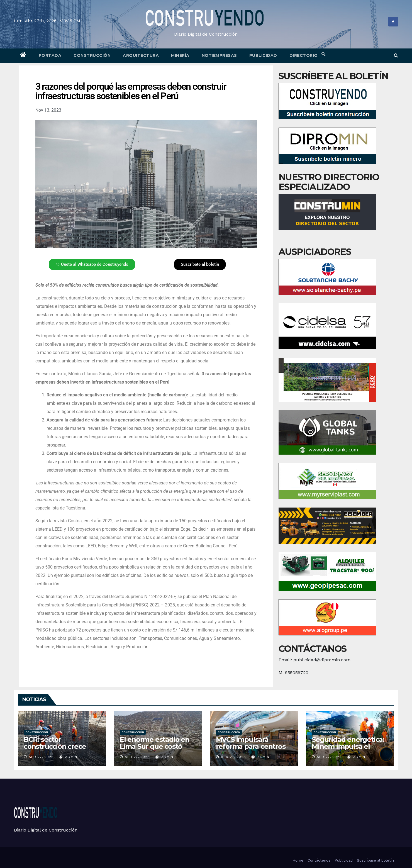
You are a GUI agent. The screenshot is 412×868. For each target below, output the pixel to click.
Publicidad (263, 55)
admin (68, 757)
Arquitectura (141, 55)
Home (298, 860)
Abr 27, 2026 (41, 757)
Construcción (92, 55)
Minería (180, 55)
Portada (50, 55)
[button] (396, 55)
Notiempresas (219, 55)
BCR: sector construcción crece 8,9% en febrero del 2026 (56, 750)
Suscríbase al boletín (375, 860)
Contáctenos (319, 860)
